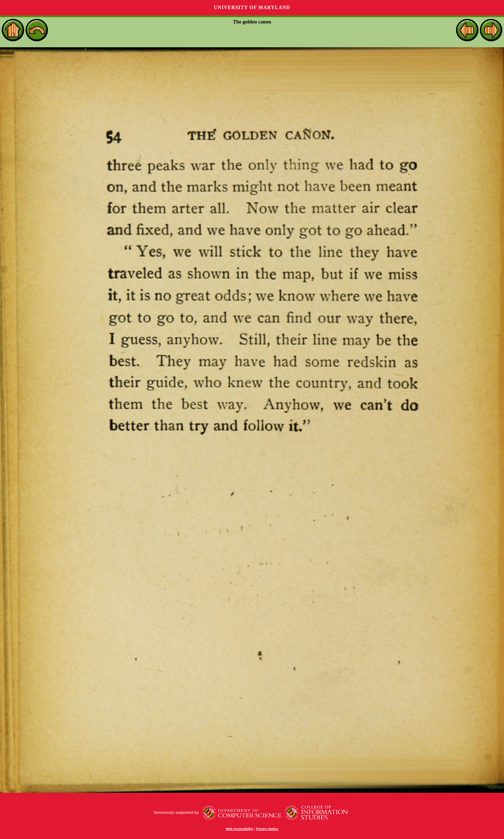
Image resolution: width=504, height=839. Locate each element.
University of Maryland (252, 8)
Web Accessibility (239, 829)
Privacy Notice (267, 829)
